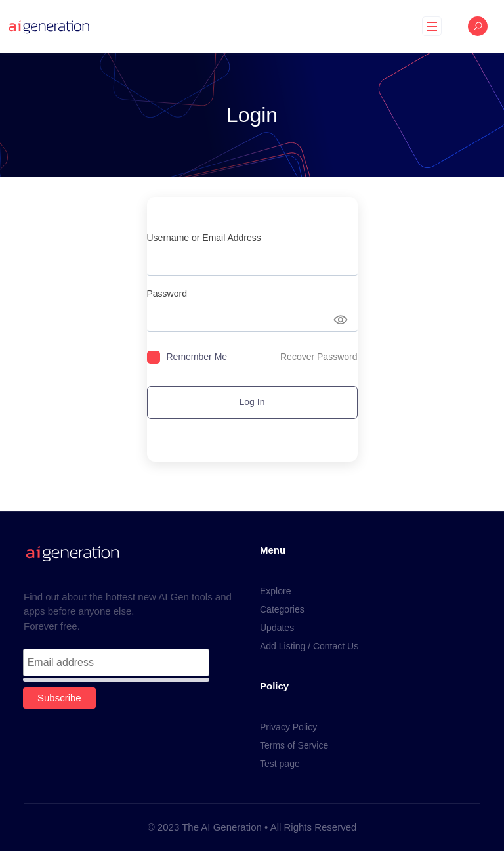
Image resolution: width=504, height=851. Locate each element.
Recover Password (319, 357)
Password (167, 294)
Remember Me (197, 357)
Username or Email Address (204, 238)
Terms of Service (294, 745)
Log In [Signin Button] (252, 402)
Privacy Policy (288, 727)
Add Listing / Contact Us (309, 646)
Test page (280, 764)
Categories (282, 609)
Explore (275, 591)
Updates (277, 628)
